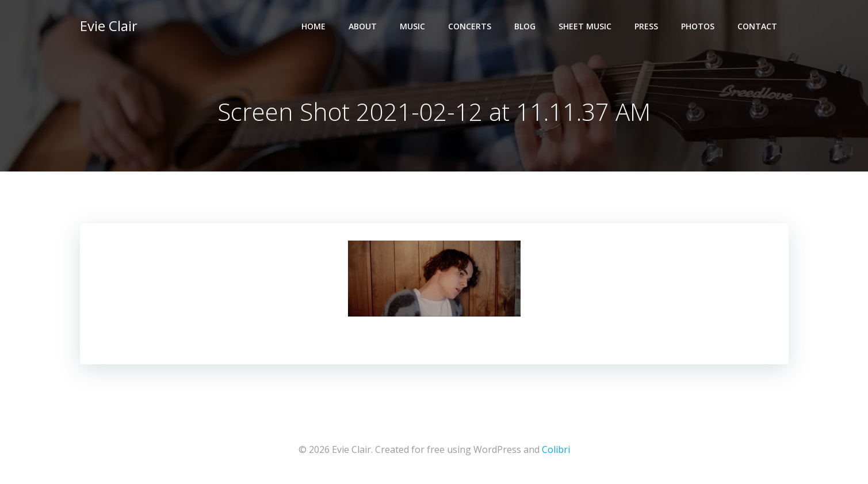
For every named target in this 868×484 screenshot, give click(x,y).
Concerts (470, 26)
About (363, 26)
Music (412, 26)
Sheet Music (585, 26)
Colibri (556, 449)
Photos (698, 26)
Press (646, 26)
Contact (757, 26)
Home (313, 26)
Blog (525, 26)
